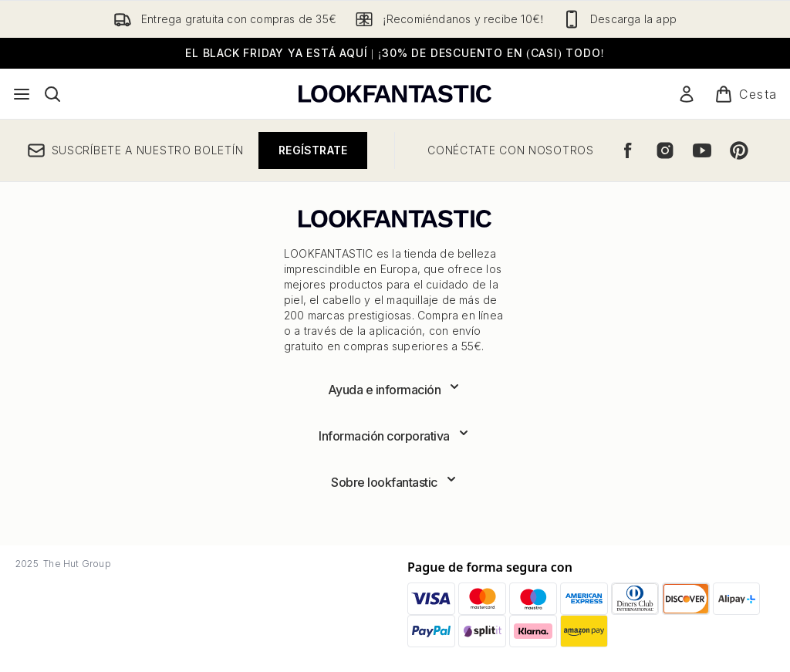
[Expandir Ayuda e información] (395, 390)
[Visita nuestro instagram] (665, 150)
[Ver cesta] (746, 94)
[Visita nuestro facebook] (628, 150)
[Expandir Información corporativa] (395, 436)
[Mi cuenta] (687, 94)
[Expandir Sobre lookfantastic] (395, 482)
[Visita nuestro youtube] (702, 150)
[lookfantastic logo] (395, 94)
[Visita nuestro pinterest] (739, 150)
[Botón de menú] (22, 94)
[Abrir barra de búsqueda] (52, 94)
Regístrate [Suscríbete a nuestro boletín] (313, 150)
